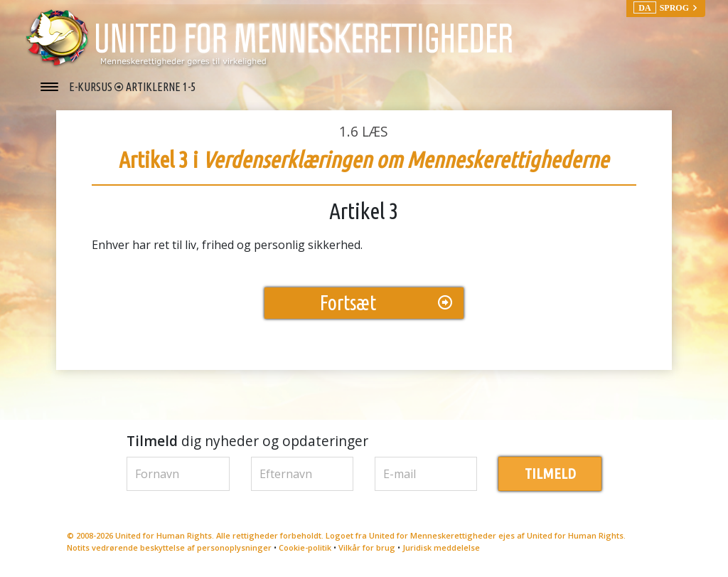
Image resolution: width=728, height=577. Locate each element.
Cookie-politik (305, 547)
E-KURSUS (92, 87)
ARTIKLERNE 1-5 (161, 87)
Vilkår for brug (367, 547)
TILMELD (550, 473)
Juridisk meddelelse (441, 547)
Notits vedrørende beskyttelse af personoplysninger (169, 547)
